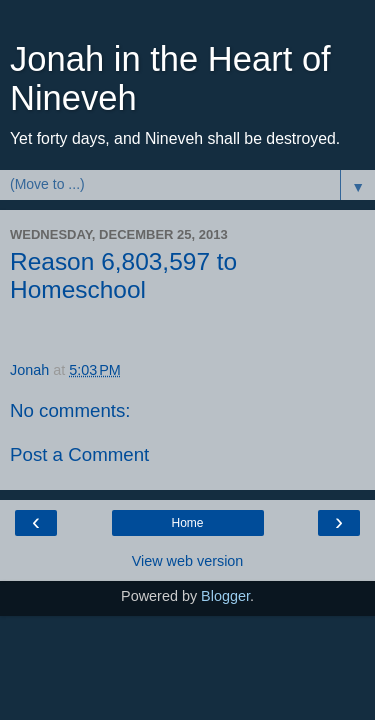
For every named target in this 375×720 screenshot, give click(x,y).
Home (187, 523)
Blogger (225, 596)
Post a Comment (79, 454)
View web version (188, 561)
